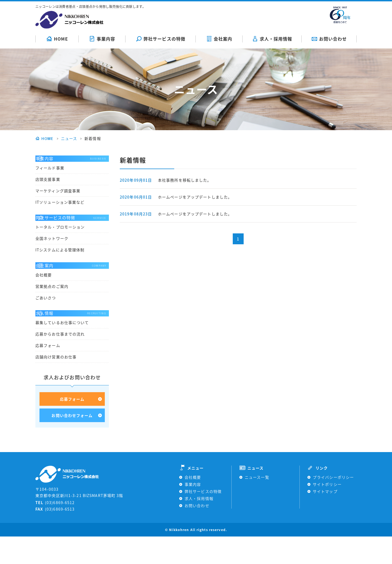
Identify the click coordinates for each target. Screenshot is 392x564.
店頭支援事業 (48, 185)
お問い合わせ (329, 39)
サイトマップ (325, 519)
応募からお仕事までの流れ (60, 359)
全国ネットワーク (52, 251)
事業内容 (102, 39)
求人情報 (72, 335)
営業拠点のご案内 (52, 305)
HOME (57, 39)
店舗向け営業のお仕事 (56, 382)
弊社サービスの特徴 (161, 39)
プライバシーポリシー (333, 505)
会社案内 (219, 39)
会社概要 (44, 294)
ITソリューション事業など (60, 208)
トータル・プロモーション (60, 240)
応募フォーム (48, 371)
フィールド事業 (50, 174)
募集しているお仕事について (62, 348)
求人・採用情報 (272, 39)
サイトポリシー (327, 512)
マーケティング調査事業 (58, 197)
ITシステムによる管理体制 (60, 263)
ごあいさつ (46, 316)
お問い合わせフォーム (72, 442)
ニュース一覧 (257, 505)
